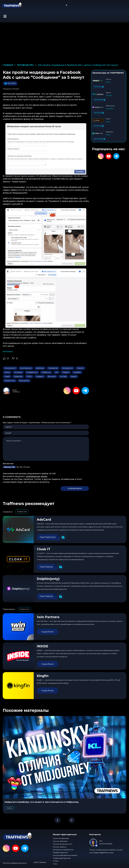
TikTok (29, 376)
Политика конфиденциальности (15, 863)
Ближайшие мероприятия (63, 850)
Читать (9, 808)
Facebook (77, 372)
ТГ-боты (56, 861)
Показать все (22, 512)
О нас (55, 864)
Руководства (53, 368)
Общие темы (10, 381)
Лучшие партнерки (60, 841)
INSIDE (43, 646)
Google (7, 376)
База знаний (24, 381)
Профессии (46, 372)
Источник (8, 352)
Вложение (8, 464)
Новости (80, 368)
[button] (5, 16)
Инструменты (67, 368)
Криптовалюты (26, 368)
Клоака (108, 122)
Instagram (40, 376)
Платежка (109, 96)
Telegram (66, 372)
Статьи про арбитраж (61, 838)
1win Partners (48, 617)
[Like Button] (4, 358)
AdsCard (44, 520)
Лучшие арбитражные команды (65, 855)
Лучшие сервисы (60, 847)
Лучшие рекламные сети (63, 844)
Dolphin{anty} (48, 579)
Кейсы (7, 372)
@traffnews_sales (107, 853)
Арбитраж (40, 368)
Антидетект (110, 109)
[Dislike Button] (13, 358)
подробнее (47, 632)
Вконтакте (52, 376)
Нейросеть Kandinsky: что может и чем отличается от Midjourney (42, 802)
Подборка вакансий (60, 853)
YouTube (63, 376)
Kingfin (43, 676)
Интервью (18, 372)
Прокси (108, 82)
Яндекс (74, 376)
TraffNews (16, 392)
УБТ (57, 372)
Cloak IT (44, 549)
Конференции (32, 372)
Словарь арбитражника (62, 858)
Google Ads (18, 376)
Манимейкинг (10, 368)
